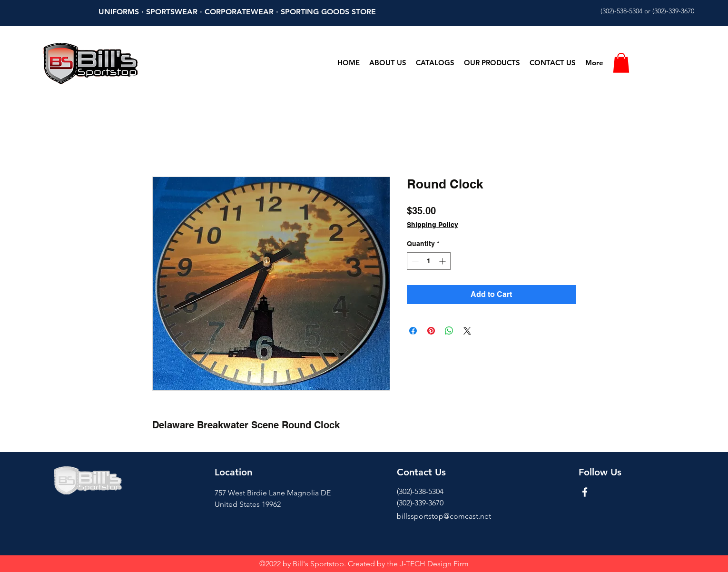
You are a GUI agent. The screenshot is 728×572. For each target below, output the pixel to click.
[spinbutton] (429, 261)
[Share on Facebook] (413, 331)
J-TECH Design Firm (434, 564)
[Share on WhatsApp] (449, 331)
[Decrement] (414, 261)
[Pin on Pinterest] (431, 331)
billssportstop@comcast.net (444, 516)
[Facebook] (585, 492)
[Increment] (443, 261)
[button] (621, 63)
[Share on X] (467, 331)
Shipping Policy (433, 225)
